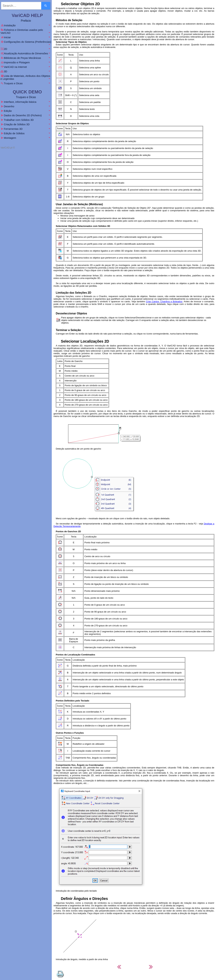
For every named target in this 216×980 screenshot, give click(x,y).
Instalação (26, 25)
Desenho (26, 106)
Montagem (26, 138)
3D (26, 71)
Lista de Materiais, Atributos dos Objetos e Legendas (26, 77)
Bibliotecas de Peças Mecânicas (26, 58)
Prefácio (26, 21)
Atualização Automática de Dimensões (26, 53)
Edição (26, 111)
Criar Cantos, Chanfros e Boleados (164, 301)
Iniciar (26, 37)
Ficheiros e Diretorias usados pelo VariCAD (26, 31)
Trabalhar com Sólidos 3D (26, 120)
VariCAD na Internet (26, 67)
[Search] (46, 6)
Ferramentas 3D (26, 129)
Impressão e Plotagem (26, 62)
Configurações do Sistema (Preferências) (26, 43)
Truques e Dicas (26, 83)
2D (26, 49)
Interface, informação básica (26, 102)
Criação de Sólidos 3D (26, 124)
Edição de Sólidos (26, 133)
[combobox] (21, 6)
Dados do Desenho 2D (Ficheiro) (26, 115)
